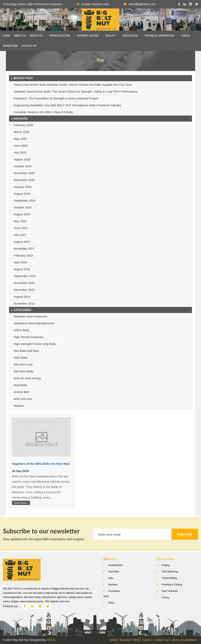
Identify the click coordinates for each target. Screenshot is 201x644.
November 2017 (24, 249)
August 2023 (22, 214)
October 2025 (23, 166)
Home (6, 36)
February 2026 (23, 125)
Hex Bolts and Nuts (26, 351)
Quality (110, 36)
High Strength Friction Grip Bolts (35, 344)
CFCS (51, 640)
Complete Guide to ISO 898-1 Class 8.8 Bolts (43, 112)
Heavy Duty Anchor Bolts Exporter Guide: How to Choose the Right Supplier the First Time (73, 85)
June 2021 (21, 228)
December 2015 (24, 290)
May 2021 (20, 221)
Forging (166, 565)
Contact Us (29, 46)
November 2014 (24, 303)
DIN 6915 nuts (23, 364)
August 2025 (22, 159)
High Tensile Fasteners (29, 337)
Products (36, 36)
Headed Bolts (115, 565)
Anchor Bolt (21, 392)
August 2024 (22, 194)
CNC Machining (170, 572)
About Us (20, 36)
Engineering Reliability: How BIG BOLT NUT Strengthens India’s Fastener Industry (67, 105)
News (114, 640)
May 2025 (20, 139)
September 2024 (25, 201)
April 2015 (20, 262)
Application (130, 36)
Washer (19, 406)
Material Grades (88, 36)
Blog (136, 640)
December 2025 (24, 180)
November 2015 (24, 283)
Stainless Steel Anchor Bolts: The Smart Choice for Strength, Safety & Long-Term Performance (76, 91)
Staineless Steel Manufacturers (34, 323)
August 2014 (22, 297)
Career (147, 640)
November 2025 (24, 173)
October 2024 (23, 207)
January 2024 (23, 187)
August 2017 (22, 242)
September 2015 (25, 276)
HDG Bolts (21, 358)
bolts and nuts (23, 399)
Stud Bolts (20, 385)
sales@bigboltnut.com (142, 4)
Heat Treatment (170, 591)
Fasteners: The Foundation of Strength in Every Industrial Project (56, 98)
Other (111, 603)
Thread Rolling (169, 578)
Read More (21, 503)
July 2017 (20, 235)
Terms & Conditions (184, 640)
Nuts (111, 578)
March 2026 (21, 132)
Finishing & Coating (172, 585)
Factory (165, 598)
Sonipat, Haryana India (93, 4)
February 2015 (23, 255)
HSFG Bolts (21, 330)
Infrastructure (60, 36)
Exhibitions (10, 46)
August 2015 (22, 269)
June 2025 (21, 146)
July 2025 (20, 152)
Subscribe (185, 534)
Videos (186, 36)
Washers (113, 585)
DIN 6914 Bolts (24, 371)
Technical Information (159, 36)
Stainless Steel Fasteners (30, 316)
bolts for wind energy (27, 378)
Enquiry (125, 640)
